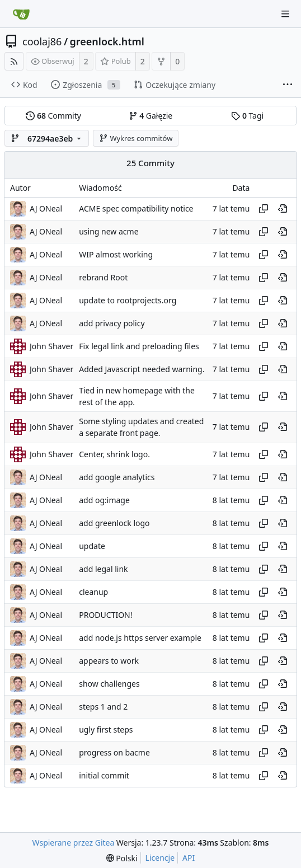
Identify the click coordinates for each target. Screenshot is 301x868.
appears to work (109, 661)
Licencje (160, 858)
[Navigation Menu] (285, 14)
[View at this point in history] (283, 209)
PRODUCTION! (105, 615)
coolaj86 (42, 41)
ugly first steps (106, 729)
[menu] (122, 858)
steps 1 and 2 (103, 707)
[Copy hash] (264, 209)
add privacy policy (112, 323)
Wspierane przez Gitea (74, 843)
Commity (53, 116)
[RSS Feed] (14, 61)
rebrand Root (103, 277)
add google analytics (117, 477)
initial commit (104, 775)
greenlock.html (107, 41)
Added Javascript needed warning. (142, 369)
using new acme (109, 231)
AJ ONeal (46, 208)
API (189, 858)
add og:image (104, 500)
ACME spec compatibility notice (136, 208)
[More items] (288, 85)
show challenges (109, 684)
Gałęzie (151, 116)
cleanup (93, 592)
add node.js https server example (140, 638)
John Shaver (51, 346)
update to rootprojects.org (128, 300)
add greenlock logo (114, 523)
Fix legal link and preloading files (139, 346)
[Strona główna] (21, 14)
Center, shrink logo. (114, 454)
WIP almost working (116, 254)
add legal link (103, 569)
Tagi (247, 116)
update (92, 546)
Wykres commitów (136, 138)
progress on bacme (114, 752)
